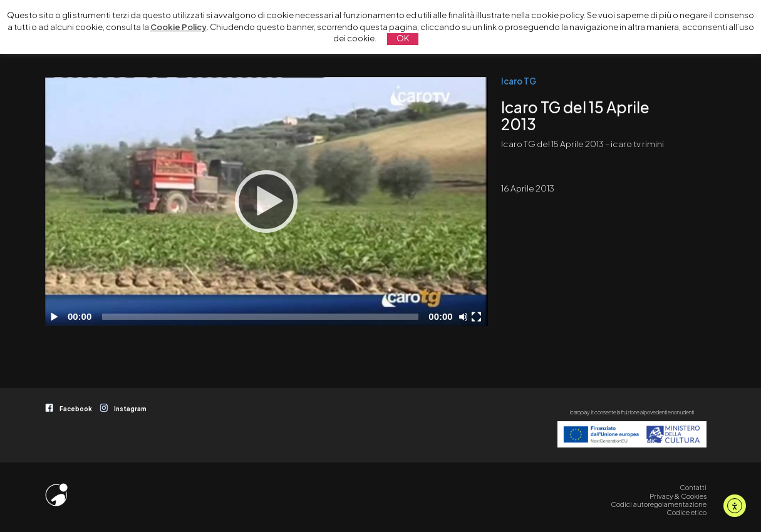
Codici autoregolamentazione (659, 504)
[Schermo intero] (478, 317)
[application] (267, 202)
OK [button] (403, 38)
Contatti (693, 487)
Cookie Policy (179, 27)
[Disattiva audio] (465, 317)
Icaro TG (519, 81)
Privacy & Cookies (678, 496)
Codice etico (686, 512)
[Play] (266, 202)
